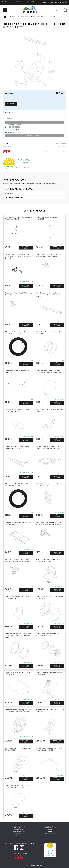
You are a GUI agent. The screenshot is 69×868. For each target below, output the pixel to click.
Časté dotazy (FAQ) (19, 834)
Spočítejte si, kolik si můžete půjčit (56, 152)
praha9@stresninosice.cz (15, 132)
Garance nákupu (19, 830)
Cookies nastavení (50, 836)
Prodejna (44, 2)
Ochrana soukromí (50, 834)
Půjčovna (51, 2)
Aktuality (50, 830)
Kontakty (58, 2)
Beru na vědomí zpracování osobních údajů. (17, 124)
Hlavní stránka (19, 2)
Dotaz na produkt (34, 136)
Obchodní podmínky (30, 2)
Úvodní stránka (5, 17)
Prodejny (19, 836)
